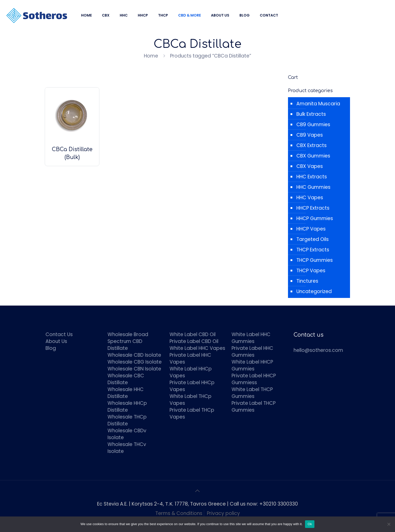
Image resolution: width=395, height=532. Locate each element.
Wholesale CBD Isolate (134, 355)
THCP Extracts (313, 250)
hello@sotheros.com (318, 350)
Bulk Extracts (311, 114)
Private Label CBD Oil (194, 341)
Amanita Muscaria (318, 104)
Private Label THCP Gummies (254, 407)
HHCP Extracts (313, 208)
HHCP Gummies (315, 218)
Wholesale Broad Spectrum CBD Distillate (128, 341)
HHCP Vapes (311, 229)
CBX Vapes (310, 166)
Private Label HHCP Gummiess (254, 379)
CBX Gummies (313, 156)
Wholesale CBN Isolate (134, 369)
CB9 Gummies (313, 125)
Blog (51, 348)
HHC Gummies (313, 187)
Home (151, 56)
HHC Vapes (310, 198)
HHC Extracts (312, 177)
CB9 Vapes (310, 135)
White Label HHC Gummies (251, 338)
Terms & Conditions (179, 513)
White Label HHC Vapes (197, 348)
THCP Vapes (311, 271)
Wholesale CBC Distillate (126, 379)
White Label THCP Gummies (252, 393)
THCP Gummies (315, 260)
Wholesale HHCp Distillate (127, 407)
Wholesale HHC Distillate (126, 393)
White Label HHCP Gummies (252, 365)
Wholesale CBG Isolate (135, 362)
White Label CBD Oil (193, 334)
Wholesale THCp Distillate (127, 420)
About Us (56, 341)
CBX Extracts (312, 145)
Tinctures (307, 281)
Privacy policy (223, 513)
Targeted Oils (313, 239)
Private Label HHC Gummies (252, 352)
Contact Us (59, 334)
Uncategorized (314, 291)
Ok (310, 524)
